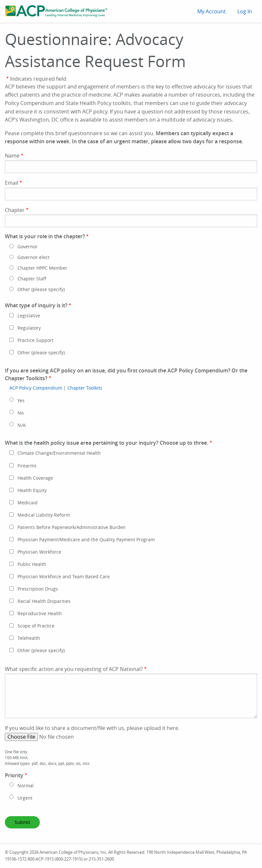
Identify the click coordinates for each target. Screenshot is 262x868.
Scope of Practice (36, 626)
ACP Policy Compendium (36, 388)
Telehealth (29, 638)
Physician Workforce (39, 552)
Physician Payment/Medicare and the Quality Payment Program (86, 540)
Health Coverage (35, 478)
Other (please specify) (41, 289)
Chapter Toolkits (85, 388)
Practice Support (35, 340)
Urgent (25, 798)
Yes (21, 401)
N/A (22, 425)
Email (11, 183)
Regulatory (29, 328)
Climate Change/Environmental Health (59, 453)
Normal (26, 786)
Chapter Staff (32, 279)
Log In (245, 11)
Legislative (29, 316)
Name (12, 156)
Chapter (15, 210)
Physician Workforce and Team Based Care (64, 577)
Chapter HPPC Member (42, 268)
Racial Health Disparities (44, 601)
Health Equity (32, 490)
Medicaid (28, 503)
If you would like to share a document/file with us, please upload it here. (92, 728)
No (21, 413)
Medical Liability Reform (44, 515)
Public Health (32, 564)
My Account (211, 11)
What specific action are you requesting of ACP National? (74, 669)
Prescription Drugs (38, 589)
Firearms (27, 466)
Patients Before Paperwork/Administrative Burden (72, 527)
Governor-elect (34, 257)
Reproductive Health (40, 614)
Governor (28, 247)
